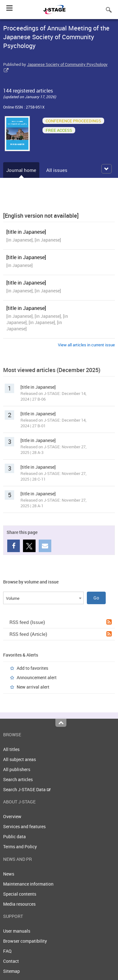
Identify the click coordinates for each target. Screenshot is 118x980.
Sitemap (11, 971)
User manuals (17, 931)
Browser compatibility (25, 941)
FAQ (7, 951)
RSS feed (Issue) (61, 622)
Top (61, 723)
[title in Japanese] (26, 232)
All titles (11, 749)
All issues (57, 170)
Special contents (20, 894)
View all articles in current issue (86, 345)
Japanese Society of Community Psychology (67, 64)
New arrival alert (33, 687)
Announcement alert (37, 677)
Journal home (21, 170)
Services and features (24, 826)
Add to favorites (32, 668)
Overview (12, 816)
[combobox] (43, 598)
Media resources (19, 904)
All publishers (17, 769)
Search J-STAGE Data (27, 789)
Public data (14, 836)
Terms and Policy (20, 847)
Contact (11, 961)
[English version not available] (41, 216)
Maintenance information (28, 884)
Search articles (18, 779)
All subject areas (20, 759)
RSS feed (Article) (61, 634)
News (9, 874)
